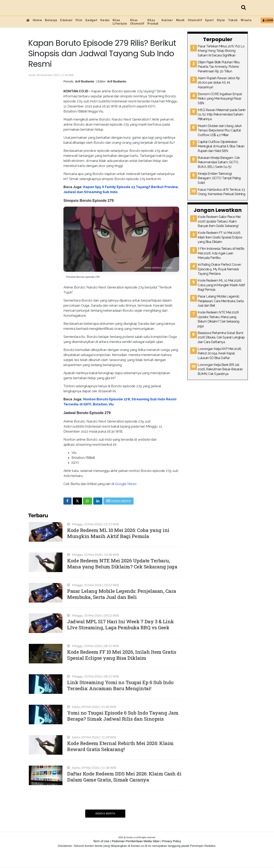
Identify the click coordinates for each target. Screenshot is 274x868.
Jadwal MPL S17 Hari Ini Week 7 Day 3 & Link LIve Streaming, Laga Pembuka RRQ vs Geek (120, 624)
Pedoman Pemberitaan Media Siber (136, 841)
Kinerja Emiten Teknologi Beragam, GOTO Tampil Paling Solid (219, 178)
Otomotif (195, 20)
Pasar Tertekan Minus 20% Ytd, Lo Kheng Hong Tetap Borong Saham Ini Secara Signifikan (221, 51)
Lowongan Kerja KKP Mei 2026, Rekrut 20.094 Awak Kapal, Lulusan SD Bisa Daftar (220, 353)
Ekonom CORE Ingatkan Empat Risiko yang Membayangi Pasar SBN (220, 99)
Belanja (51, 20)
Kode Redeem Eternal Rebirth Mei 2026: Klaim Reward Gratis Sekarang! (120, 746)
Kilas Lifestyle (120, 22)
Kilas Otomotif (137, 22)
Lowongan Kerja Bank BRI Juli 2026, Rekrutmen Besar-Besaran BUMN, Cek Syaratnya (220, 369)
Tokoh (233, 20)
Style (221, 20)
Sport (209, 20)
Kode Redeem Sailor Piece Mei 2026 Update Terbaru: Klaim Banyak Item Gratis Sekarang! (219, 221)
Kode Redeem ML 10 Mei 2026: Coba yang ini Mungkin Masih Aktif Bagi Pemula (118, 533)
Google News (126, 484)
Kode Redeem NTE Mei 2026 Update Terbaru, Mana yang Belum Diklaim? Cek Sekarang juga (122, 564)
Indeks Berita (105, 813)
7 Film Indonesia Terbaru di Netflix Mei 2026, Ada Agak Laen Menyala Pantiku (221, 253)
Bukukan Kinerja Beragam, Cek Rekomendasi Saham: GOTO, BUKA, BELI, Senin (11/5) (219, 162)
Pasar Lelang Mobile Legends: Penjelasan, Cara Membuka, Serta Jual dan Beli (122, 594)
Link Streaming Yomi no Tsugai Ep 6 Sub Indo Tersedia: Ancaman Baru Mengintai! (120, 685)
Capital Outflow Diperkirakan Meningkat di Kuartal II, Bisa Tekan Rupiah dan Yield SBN (221, 146)
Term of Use (101, 841)
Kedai (105, 20)
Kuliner (167, 20)
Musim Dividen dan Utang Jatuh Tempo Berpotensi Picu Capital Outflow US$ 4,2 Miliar (220, 130)
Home (37, 20)
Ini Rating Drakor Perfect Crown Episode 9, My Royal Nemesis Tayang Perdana (219, 269)
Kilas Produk (153, 22)
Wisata (246, 20)
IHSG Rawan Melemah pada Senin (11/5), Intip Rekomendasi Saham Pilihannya (222, 114)
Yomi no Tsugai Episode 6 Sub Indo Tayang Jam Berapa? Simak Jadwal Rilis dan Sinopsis (123, 716)
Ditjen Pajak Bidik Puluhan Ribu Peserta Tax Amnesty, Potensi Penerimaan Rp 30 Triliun (219, 67)
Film (79, 20)
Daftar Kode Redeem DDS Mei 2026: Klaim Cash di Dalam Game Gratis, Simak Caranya (124, 777)
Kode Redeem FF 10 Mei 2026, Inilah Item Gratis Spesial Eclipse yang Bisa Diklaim (122, 655)
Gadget (91, 20)
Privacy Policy (172, 841)
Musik (180, 20)
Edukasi (66, 20)
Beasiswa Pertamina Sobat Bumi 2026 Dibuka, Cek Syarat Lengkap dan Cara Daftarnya (221, 337)
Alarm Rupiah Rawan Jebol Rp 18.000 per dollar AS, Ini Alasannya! (219, 83)
